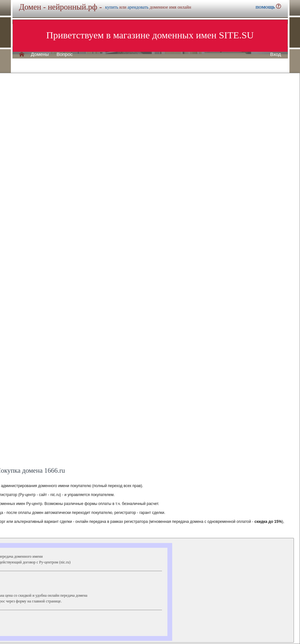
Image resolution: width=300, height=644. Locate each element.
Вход (276, 54)
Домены (40, 54)
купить (112, 7)
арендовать (138, 7)
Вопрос (65, 54)
